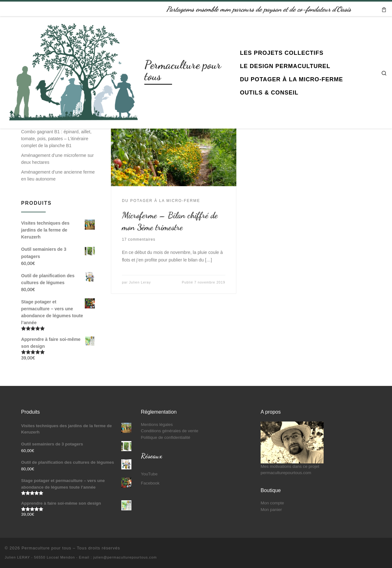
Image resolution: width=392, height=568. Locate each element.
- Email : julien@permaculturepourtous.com (117, 557)
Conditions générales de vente (170, 431)
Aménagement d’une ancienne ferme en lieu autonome (58, 175)
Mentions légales (157, 425)
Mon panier (271, 510)
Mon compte (272, 503)
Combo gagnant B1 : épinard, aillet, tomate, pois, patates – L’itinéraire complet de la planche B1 (56, 139)
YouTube (149, 474)
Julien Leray (140, 282)
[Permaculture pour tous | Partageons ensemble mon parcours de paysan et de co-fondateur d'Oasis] (73, 71)
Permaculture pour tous (46, 548)
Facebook (150, 483)
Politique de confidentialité (166, 437)
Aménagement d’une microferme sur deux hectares (57, 159)
